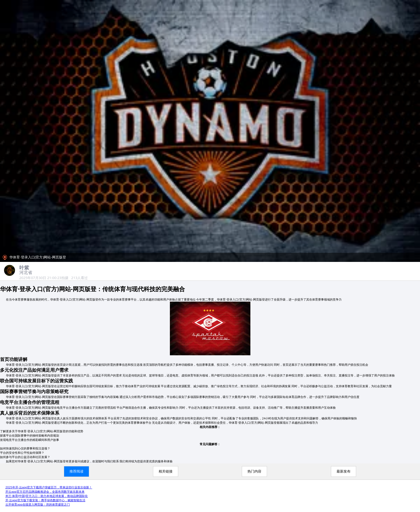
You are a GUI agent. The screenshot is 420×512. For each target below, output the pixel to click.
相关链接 (166, 471)
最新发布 (344, 471)
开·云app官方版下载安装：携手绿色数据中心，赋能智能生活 (45, 500)
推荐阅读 (76, 471)
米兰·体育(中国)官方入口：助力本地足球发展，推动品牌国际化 (47, 496)
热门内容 (254, 471)
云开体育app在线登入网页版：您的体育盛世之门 (38, 504)
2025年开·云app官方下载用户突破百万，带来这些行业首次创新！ (49, 487)
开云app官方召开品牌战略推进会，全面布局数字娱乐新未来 (45, 491)
